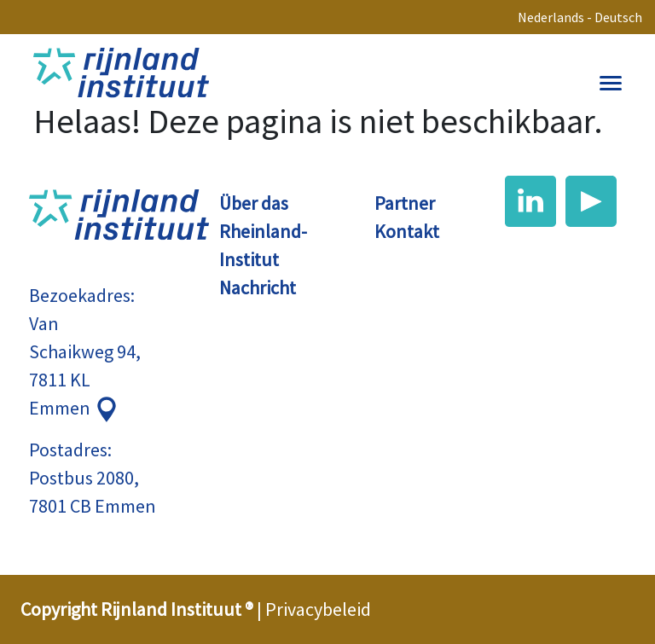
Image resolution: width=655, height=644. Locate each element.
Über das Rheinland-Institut (263, 231)
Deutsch (618, 17)
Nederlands (551, 17)
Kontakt (407, 231)
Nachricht (258, 287)
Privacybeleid (318, 609)
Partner (405, 203)
